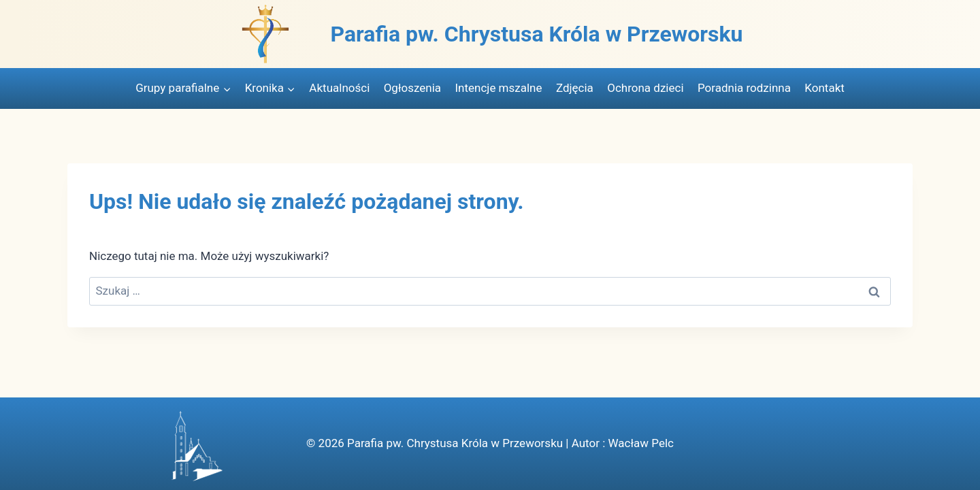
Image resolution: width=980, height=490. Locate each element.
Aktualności (339, 88)
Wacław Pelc (640, 443)
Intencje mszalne (498, 88)
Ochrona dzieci (645, 88)
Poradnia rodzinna (744, 88)
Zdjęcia (575, 88)
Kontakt (824, 88)
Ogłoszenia (412, 88)
